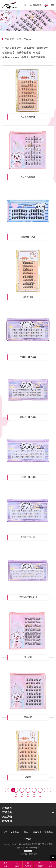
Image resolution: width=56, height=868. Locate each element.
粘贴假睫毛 (8, 53)
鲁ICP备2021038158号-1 (28, 848)
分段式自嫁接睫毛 (12, 48)
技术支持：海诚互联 (28, 854)
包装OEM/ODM (11, 58)
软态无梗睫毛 (38, 58)
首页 (19, 39)
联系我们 (49, 833)
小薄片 (25, 58)
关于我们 (15, 833)
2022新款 (29, 48)
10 (28, 795)
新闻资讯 (37, 833)
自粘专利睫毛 (24, 53)
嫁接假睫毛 (42, 48)
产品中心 (28, 39)
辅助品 (37, 53)
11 (34, 795)
